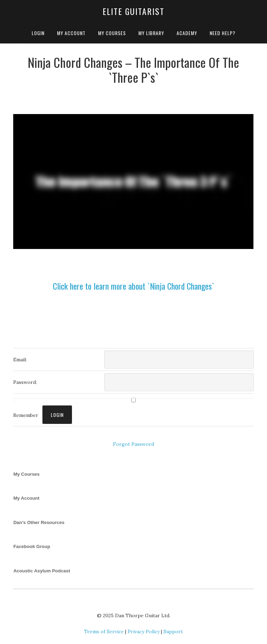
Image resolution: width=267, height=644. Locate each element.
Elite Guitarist (133, 11)
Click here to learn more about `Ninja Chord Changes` (133, 286)
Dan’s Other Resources (39, 522)
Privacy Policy (144, 631)
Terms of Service (104, 631)
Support (173, 631)
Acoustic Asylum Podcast (42, 571)
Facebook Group (32, 546)
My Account (26, 498)
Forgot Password (133, 444)
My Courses (26, 474)
